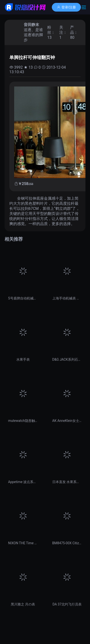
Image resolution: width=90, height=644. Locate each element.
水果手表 (23, 359)
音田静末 (31, 25)
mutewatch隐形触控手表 (23, 421)
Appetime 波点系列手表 (23, 482)
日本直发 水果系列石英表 (67, 482)
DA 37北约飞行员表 (67, 604)
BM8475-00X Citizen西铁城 (67, 543)
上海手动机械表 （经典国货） (67, 298)
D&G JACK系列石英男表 (67, 359)
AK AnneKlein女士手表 (67, 421)
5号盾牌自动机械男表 (23, 298)
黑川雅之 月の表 (23, 604)
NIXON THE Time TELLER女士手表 (23, 543)
